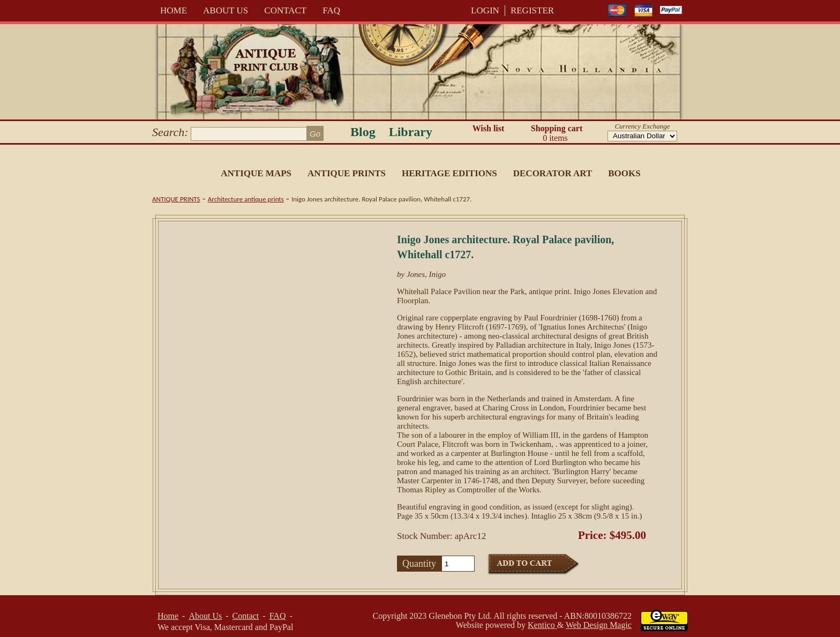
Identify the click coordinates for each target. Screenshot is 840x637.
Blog (363, 132)
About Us (226, 10)
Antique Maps (256, 173)
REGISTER (532, 10)
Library (411, 132)
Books (624, 173)
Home (174, 10)
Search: (170, 132)
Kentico (542, 625)
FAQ (331, 10)
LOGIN (485, 10)
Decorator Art (553, 173)
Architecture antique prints (246, 199)
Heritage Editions (449, 173)
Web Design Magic (599, 625)
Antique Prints (347, 173)
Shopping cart (557, 133)
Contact (285, 10)
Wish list (489, 128)
